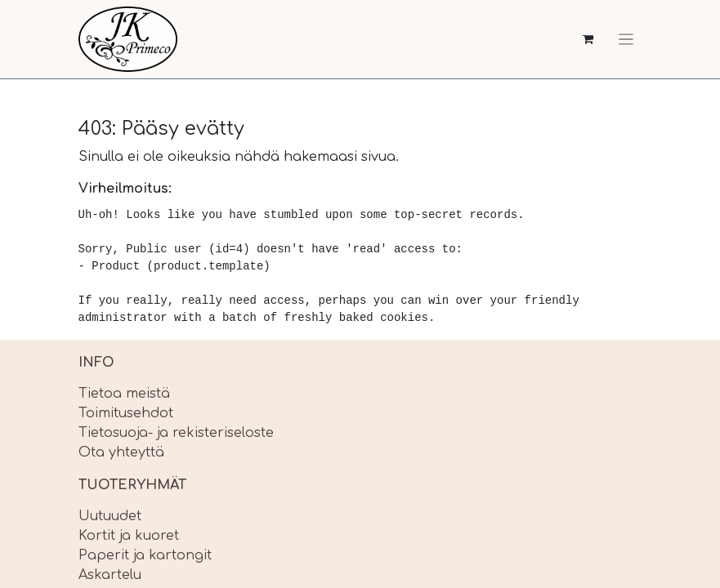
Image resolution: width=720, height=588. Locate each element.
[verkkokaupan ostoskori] (588, 40)
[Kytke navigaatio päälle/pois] (626, 39)
